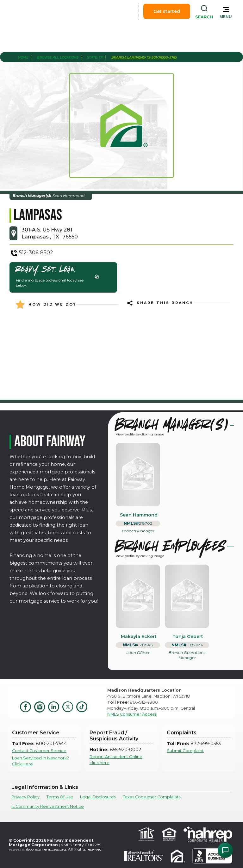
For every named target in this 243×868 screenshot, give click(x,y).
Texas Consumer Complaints (152, 797)
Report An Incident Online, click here (116, 760)
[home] (40, 11)
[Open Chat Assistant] (225, 850)
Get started (167, 11)
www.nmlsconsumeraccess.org (37, 849)
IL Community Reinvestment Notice (48, 806)
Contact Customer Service (39, 751)
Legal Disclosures (98, 797)
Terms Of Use (60, 797)
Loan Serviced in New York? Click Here (40, 761)
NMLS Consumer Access (132, 714)
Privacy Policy (25, 797)
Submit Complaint (185, 751)
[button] (226, 11)
